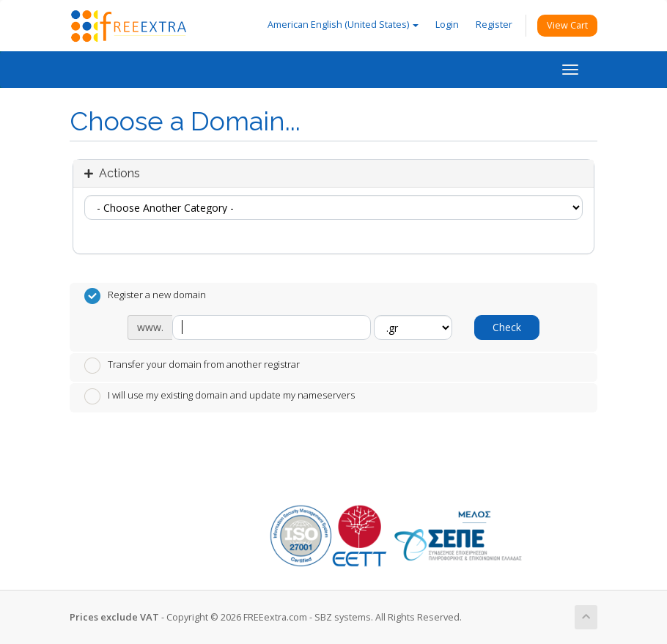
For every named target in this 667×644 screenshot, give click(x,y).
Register (494, 25)
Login (447, 25)
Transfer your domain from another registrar (192, 366)
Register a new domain (145, 296)
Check (507, 327)
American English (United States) (343, 25)
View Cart (567, 25)
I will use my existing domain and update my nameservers (220, 396)
